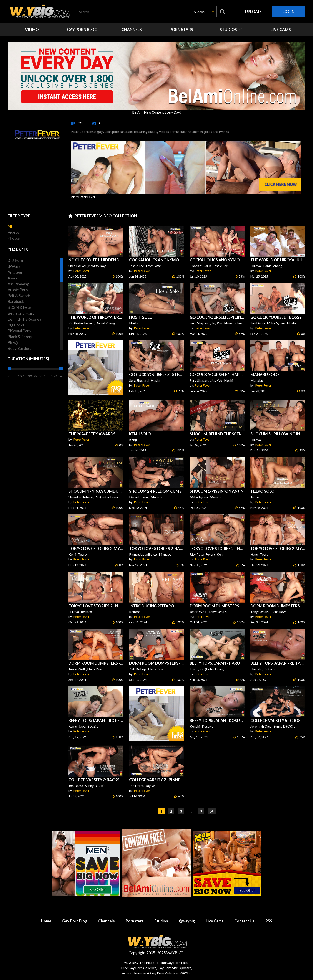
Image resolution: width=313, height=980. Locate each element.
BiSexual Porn (19, 331)
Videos (13, 232)
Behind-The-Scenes (24, 319)
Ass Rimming (18, 284)
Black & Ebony (20, 337)
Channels (107, 921)
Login (289, 12)
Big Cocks (16, 325)
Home (46, 921)
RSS (269, 921)
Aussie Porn (18, 290)
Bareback (16, 301)
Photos (14, 238)
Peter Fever (81, 271)
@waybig (187, 921)
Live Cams (215, 921)
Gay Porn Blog (75, 921)
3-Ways (14, 266)
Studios (161, 921)
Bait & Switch (19, 296)
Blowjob (15, 342)
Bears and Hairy (21, 313)
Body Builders (19, 348)
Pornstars (135, 921)
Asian (12, 278)
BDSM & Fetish (21, 307)
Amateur (15, 272)
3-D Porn (15, 260)
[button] (204, 12)
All (10, 226)
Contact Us (244, 921)
